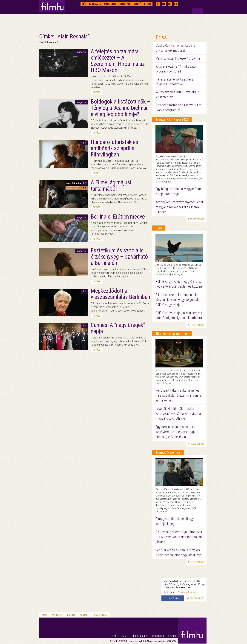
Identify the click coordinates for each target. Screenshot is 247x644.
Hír (84, 4)
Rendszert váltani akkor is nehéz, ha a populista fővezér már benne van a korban (178, 395)
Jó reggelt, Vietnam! (189, 592)
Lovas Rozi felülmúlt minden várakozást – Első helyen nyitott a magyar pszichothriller (178, 414)
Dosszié (125, 4)
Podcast (110, 4)
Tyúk (159, 228)
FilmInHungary (139, 636)
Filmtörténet (157, 636)
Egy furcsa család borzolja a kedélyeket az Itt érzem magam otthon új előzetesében (177, 432)
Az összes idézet (195, 598)
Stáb (44, 615)
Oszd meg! (174, 598)
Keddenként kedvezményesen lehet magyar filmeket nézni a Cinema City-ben (179, 207)
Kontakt (84, 615)
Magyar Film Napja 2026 (172, 120)
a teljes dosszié (196, 219)
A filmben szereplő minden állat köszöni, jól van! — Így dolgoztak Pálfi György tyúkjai (177, 300)
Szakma (172, 636)
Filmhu (113, 636)
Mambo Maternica (168, 452)
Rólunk (71, 615)
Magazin (95, 4)
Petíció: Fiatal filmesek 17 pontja (178, 58)
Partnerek (57, 615)
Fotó (148, 4)
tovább (97, 92)
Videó (137, 4)
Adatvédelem (100, 615)
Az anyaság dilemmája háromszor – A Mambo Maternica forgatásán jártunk (179, 537)
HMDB (124, 636)
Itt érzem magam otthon (172, 334)
